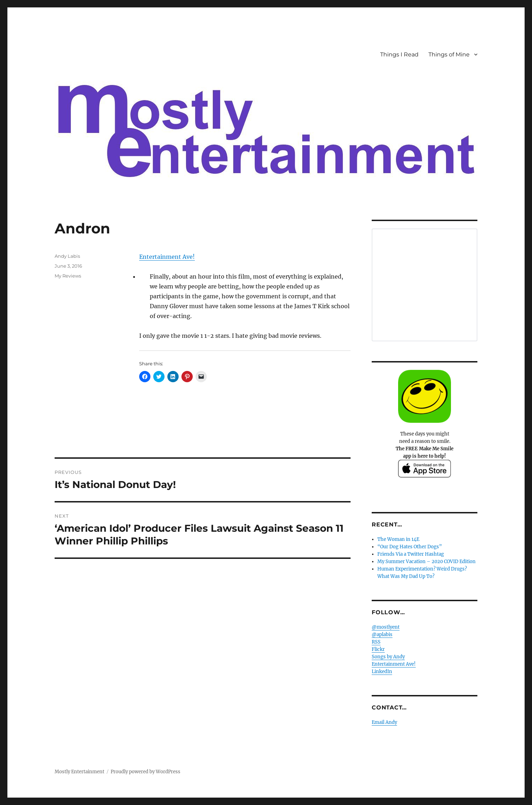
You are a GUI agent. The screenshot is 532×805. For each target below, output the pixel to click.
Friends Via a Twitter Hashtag (411, 554)
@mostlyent (386, 627)
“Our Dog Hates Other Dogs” (410, 547)
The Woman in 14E (398, 539)
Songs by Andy (388, 657)
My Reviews (68, 276)
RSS (376, 642)
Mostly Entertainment (79, 772)
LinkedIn (382, 672)
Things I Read (399, 54)
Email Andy (384, 722)
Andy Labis (67, 256)
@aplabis (382, 635)
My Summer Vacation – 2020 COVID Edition (426, 562)
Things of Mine (449, 54)
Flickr (378, 649)
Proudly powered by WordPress (146, 772)
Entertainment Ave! (167, 257)
